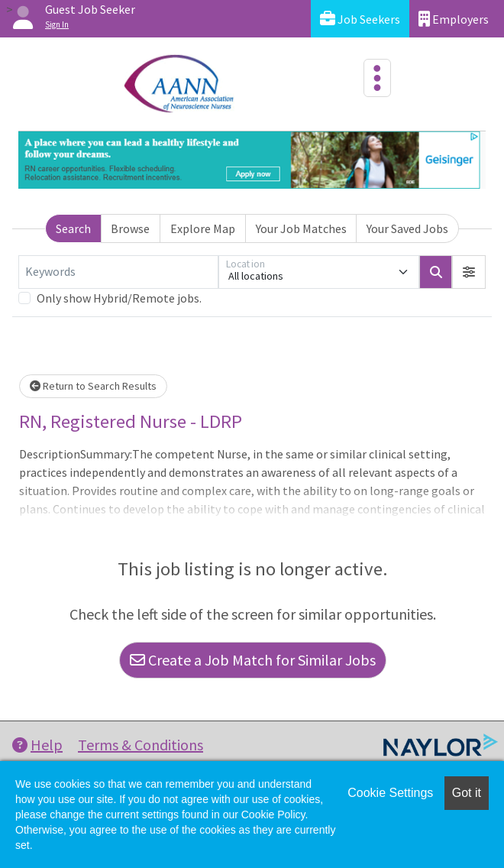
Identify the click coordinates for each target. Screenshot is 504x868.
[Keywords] (118, 272)
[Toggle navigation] (377, 78)
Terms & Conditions (141, 745)
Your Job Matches (301, 228)
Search (73, 228)
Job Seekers (360, 19)
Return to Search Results (93, 386)
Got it (467, 793)
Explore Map (203, 228)
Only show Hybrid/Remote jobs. (119, 298)
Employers (454, 19)
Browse (130, 228)
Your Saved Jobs (407, 228)
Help (37, 745)
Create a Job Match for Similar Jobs (253, 660)
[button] (469, 272)
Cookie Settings (390, 793)
